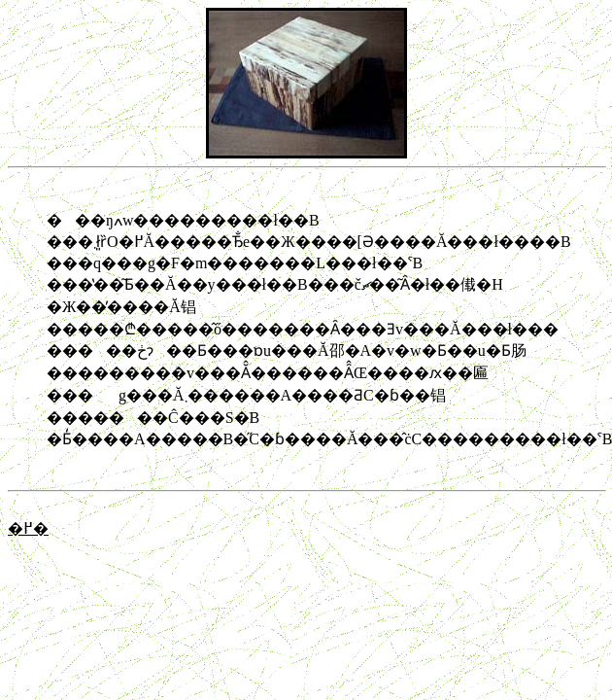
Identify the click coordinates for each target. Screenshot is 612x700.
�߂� (28, 528)
